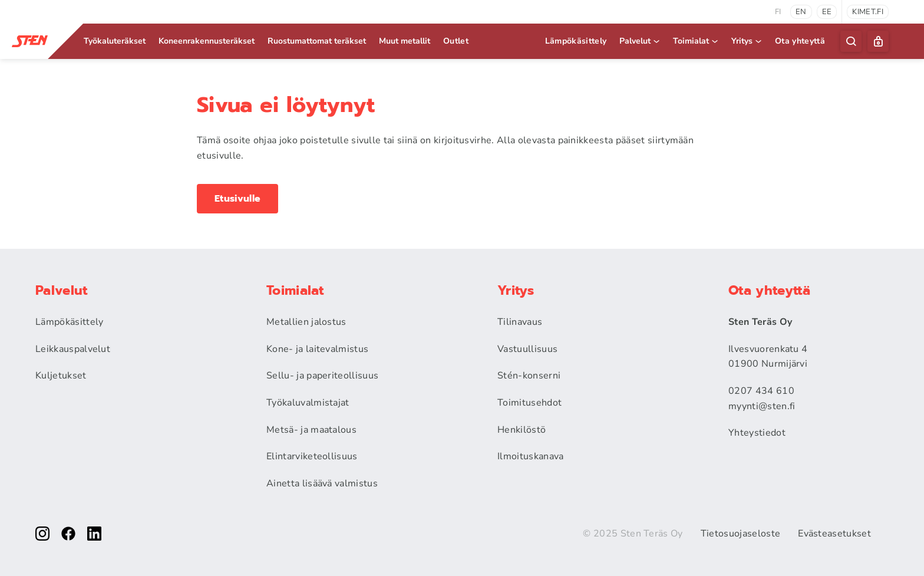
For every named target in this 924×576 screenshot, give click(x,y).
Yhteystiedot (757, 433)
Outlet (456, 41)
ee (827, 12)
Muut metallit (405, 41)
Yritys (747, 41)
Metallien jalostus (306, 322)
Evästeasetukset (834, 534)
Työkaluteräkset (115, 41)
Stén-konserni (529, 376)
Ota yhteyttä (800, 41)
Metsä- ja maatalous (311, 430)
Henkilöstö (522, 430)
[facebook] (68, 534)
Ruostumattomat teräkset (317, 41)
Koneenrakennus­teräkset (207, 41)
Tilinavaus (520, 322)
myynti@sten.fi (762, 406)
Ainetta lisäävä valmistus (322, 483)
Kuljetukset (61, 376)
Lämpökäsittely (576, 41)
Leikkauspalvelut (73, 349)
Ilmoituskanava (530, 456)
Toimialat (696, 41)
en (801, 12)
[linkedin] (94, 534)
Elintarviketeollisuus (312, 456)
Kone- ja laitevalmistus (317, 349)
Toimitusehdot (529, 403)
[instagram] (42, 534)
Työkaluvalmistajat (308, 403)
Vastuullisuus (527, 349)
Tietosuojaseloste (740, 534)
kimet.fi (868, 12)
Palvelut (640, 41)
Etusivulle (237, 199)
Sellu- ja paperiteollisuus (322, 376)
